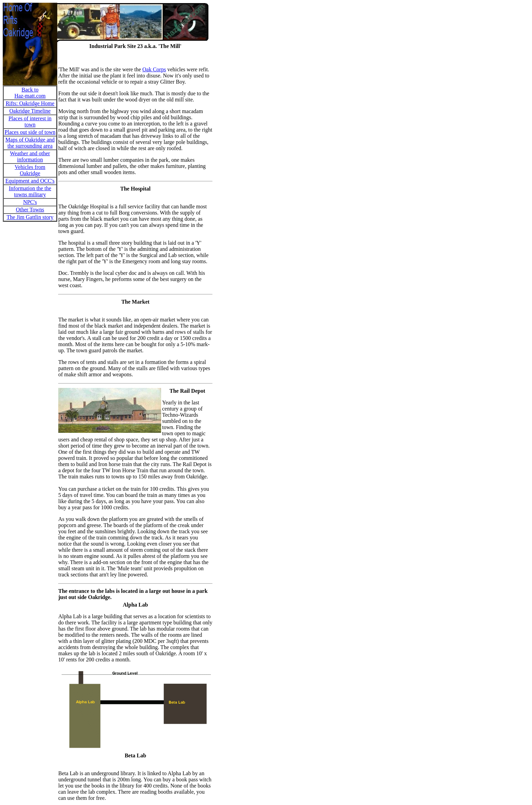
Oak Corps (154, 69)
